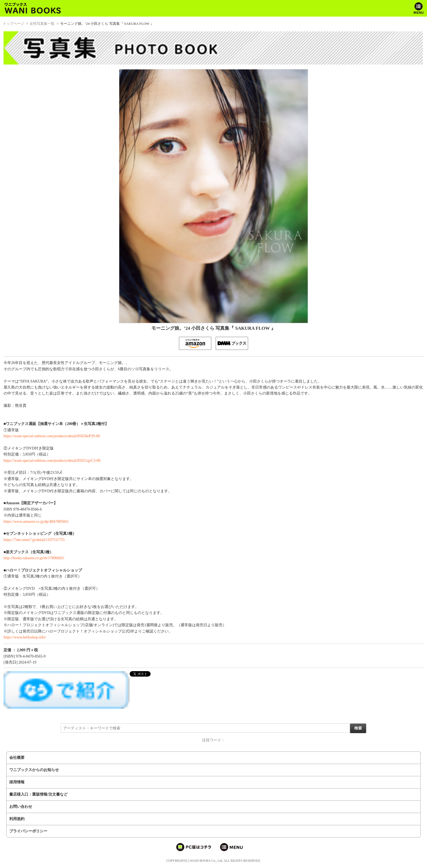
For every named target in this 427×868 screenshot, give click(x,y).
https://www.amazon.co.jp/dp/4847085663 (36, 522)
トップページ (13, 24)
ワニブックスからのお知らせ (34, 770)
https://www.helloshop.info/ (25, 637)
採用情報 (17, 782)
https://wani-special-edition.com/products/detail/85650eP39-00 (52, 436)
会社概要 (17, 758)
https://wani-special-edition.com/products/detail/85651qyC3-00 (52, 461)
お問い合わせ (21, 807)
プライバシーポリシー (28, 831)
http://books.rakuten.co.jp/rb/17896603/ (34, 558)
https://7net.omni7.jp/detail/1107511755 (34, 540)
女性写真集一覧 (42, 24)
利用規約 (17, 819)
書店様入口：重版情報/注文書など (38, 794)
